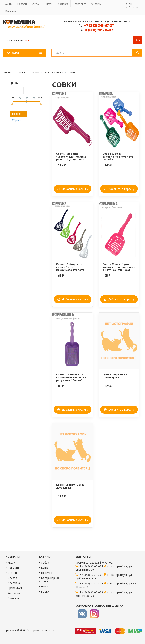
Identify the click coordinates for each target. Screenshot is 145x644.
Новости (22, 4)
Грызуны (46, 573)
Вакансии (11, 11)
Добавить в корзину (73, 189)
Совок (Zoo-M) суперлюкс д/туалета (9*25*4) (118, 157)
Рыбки (45, 592)
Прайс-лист (79, 4)
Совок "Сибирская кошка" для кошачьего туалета (70, 267)
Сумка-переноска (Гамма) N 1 (115, 376)
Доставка (63, 4)
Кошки (45, 568)
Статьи (36, 4)
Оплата (49, 4)
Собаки (46, 563)
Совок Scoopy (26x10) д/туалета (71, 486)
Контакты (96, 4)
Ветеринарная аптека (49, 580)
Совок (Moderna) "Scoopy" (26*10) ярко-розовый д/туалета (72, 157)
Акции (9, 4)
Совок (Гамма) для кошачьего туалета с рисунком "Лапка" (71, 377)
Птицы (45, 586)
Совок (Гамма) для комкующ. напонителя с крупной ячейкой (119, 267)
